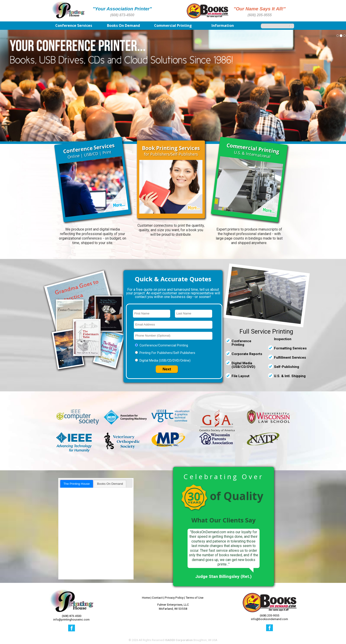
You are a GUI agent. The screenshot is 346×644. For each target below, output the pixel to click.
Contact (157, 598)
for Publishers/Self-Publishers (171, 151)
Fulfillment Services (290, 358)
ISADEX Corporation (179, 640)
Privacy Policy (174, 598)
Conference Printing (241, 343)
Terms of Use (194, 598)
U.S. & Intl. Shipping (290, 376)
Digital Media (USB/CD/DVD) (243, 365)
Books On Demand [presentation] (110, 484)
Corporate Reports (247, 354)
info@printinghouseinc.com (71, 620)
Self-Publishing (287, 367)
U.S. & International (253, 150)
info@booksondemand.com (269, 619)
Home (146, 598)
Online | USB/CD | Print (89, 151)
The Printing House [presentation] (77, 484)
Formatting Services (290, 348)
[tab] (77, 484)
